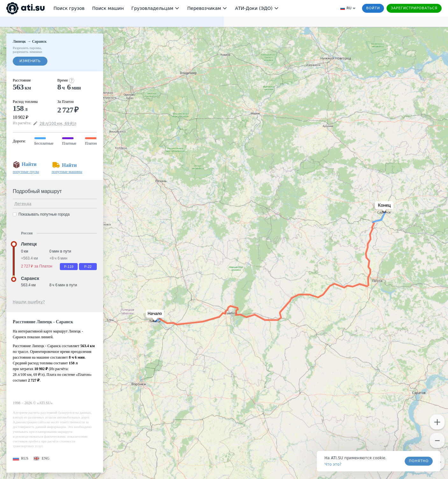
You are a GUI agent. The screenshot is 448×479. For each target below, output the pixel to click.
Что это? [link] (333, 464)
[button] (154, 316)
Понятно (419, 461)
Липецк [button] (29, 244)
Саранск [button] (30, 278)
